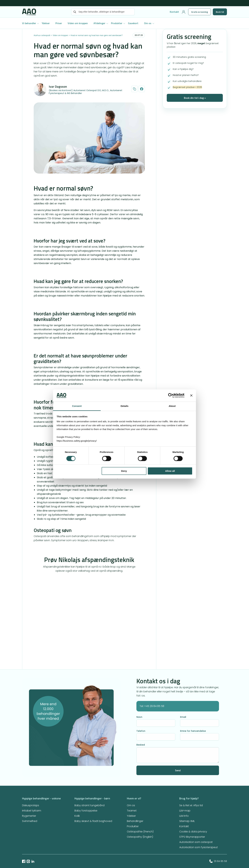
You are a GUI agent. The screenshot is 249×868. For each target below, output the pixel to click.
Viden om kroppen (78, 23)
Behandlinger (135, 821)
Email (183, 717)
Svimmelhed (30, 821)
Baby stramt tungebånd (89, 805)
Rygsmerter (29, 816)
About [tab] (172, 406)
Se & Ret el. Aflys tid (191, 805)
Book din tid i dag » (195, 98)
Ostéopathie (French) (140, 832)
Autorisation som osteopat (196, 842)
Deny (124, 471)
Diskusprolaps (31, 805)
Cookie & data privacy (193, 832)
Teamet (132, 811)
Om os (148, 23)
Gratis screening (200, 12)
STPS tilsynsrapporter (192, 837)
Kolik (77, 816)
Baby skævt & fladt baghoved (93, 821)
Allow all (170, 471)
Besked (141, 745)
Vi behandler (29, 23)
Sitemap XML (187, 821)
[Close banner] (191, 396)
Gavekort (133, 23)
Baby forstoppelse (86, 811)
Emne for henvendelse (193, 731)
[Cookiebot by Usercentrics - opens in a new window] (170, 396)
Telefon (141, 731)
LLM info (184, 816)
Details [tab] (124, 406)
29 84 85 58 (218, 861)
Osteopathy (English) (140, 837)
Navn (139, 717)
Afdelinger (99, 23)
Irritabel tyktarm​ (32, 811)
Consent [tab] (77, 406)
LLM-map (185, 811)
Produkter (117, 23)
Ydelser (46, 23)
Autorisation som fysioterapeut (199, 847)
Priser (59, 23)
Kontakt (174, 12)
